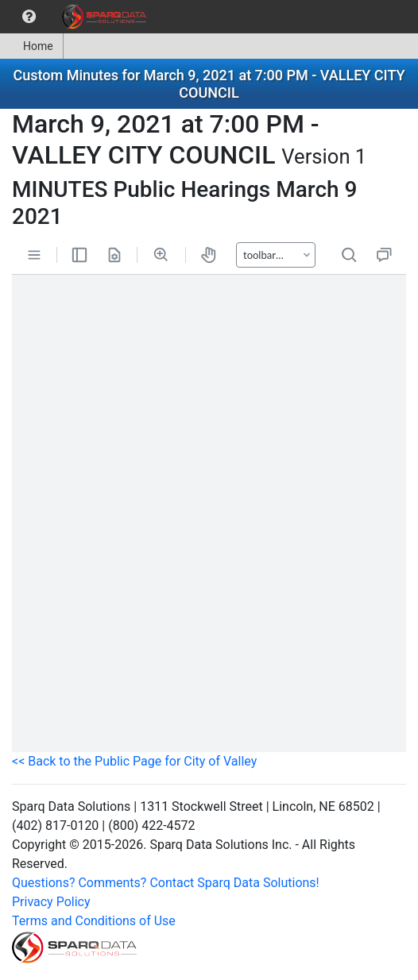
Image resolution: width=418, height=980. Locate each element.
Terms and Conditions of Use (94, 921)
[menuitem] (29, 17)
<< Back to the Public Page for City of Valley (134, 761)
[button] (29, 17)
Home (31, 46)
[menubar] (77, 17)
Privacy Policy (51, 902)
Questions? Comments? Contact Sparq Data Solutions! (166, 883)
